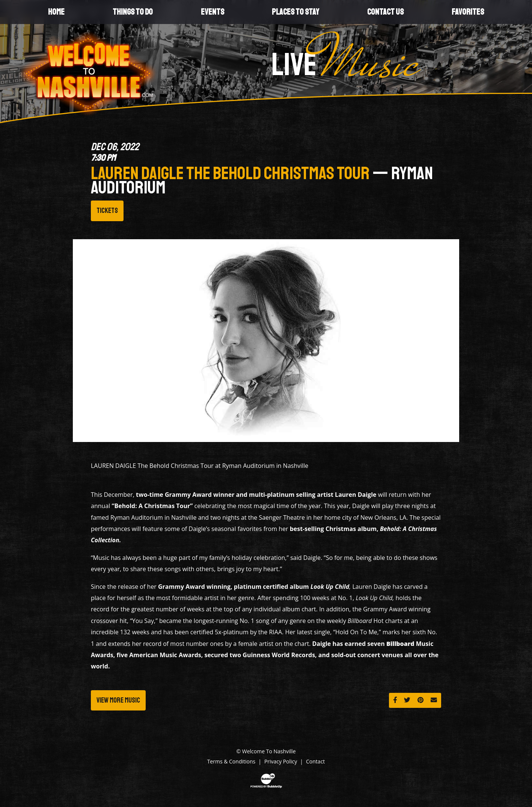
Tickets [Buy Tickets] (107, 211)
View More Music (118, 700)
